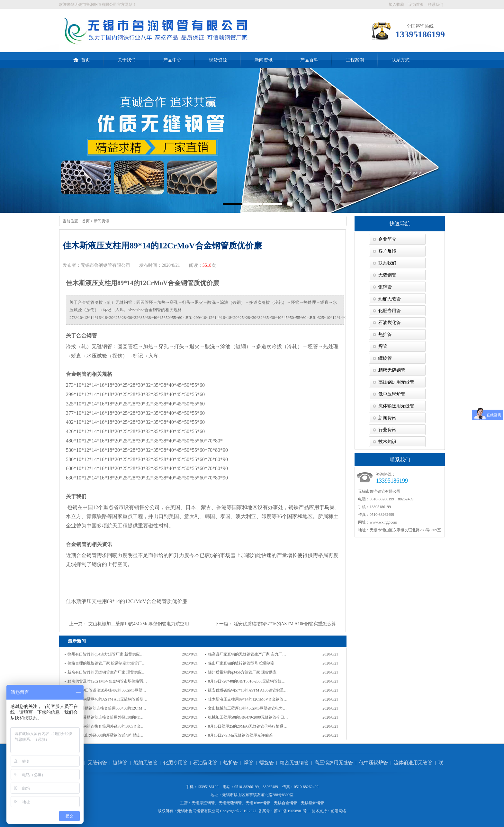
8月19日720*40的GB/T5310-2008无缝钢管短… (247, 681)
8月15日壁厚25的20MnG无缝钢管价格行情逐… (248, 726)
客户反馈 (387, 251)
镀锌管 (385, 287)
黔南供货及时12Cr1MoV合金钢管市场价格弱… (107, 681)
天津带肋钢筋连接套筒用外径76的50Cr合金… (106, 726)
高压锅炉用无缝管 (396, 382)
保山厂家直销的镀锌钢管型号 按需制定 (241, 663)
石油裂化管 (390, 323)
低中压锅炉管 (392, 394)
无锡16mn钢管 (258, 803)
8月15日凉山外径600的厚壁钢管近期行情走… (106, 735)
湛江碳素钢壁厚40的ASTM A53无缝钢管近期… (107, 699)
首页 (81, 57)
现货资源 (218, 60)
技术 (315, 811)
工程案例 (355, 60)
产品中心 (172, 60)
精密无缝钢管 (392, 370)
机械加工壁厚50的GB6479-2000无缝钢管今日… (248, 717)
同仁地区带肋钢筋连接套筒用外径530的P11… (106, 717)
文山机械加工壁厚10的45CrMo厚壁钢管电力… (247, 708)
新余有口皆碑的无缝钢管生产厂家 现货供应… (107, 672)
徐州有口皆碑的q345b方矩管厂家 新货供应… (106, 654)
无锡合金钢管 (285, 803)
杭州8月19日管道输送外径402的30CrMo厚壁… (107, 690)
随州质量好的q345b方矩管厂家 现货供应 (242, 672)
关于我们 (127, 60)
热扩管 (385, 335)
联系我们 (436, 5)
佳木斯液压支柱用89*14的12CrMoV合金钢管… (248, 699)
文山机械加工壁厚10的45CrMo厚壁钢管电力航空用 (139, 624)
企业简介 (387, 239)
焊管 (383, 346)
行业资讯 (387, 430)
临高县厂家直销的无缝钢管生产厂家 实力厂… (247, 654)
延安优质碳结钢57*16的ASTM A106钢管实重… (248, 690)
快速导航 (400, 223)
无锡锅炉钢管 (312, 803)
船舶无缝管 (390, 299)
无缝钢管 (387, 275)
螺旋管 (385, 358)
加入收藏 (396, 5)
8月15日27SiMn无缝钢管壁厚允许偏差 (240, 735)
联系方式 (401, 60)
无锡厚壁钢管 (203, 803)
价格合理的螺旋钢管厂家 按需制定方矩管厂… (107, 663)
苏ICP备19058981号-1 (292, 811)
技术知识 (387, 442)
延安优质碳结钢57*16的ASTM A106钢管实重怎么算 (285, 624)
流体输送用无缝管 (396, 406)
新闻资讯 (264, 60)
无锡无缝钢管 (230, 803)
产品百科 (309, 60)
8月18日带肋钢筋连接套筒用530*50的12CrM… (107, 708)
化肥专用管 (390, 311)
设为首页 (416, 5)
